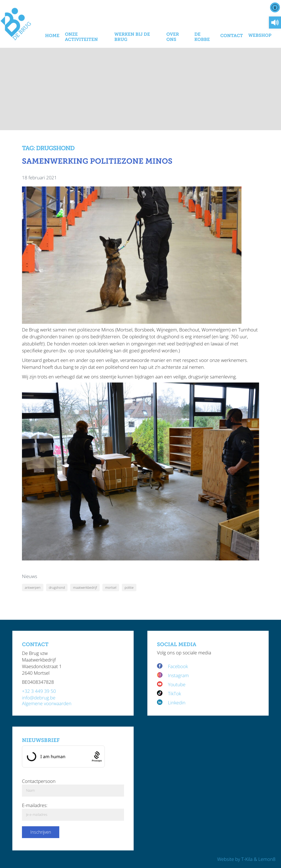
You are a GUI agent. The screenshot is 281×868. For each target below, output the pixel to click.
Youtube (177, 684)
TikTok (175, 693)
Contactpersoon (39, 781)
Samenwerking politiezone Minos (97, 161)
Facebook (179, 666)
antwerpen (33, 587)
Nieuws (29, 576)
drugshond (57, 587)
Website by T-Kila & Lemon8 (246, 859)
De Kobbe (202, 37)
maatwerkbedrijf (85, 587)
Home (52, 36)
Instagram (178, 675)
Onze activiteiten (81, 37)
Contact (232, 36)
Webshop (260, 36)
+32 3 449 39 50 (39, 691)
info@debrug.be (39, 698)
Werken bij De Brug (132, 37)
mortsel (111, 587)
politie (129, 587)
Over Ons (173, 37)
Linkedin (177, 703)
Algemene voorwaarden (47, 703)
